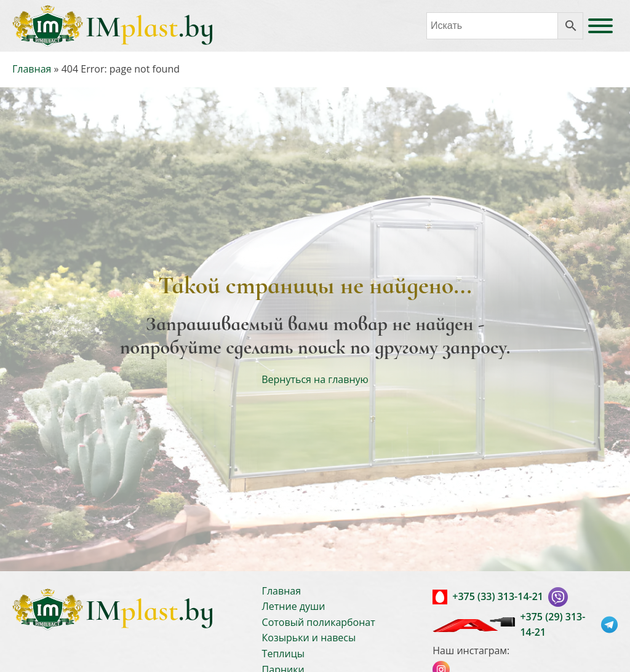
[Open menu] (600, 26)
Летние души (294, 606)
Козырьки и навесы (309, 638)
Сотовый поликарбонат (319, 622)
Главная (32, 69)
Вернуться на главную (315, 379)
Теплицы (283, 654)
